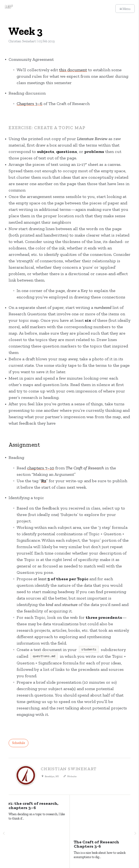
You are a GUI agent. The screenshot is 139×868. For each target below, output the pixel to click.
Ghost (127, 838)
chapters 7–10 (41, 468)
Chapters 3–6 (30, 104)
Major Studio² (18, 838)
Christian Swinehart (22, 41)
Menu (125, 9)
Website (72, 776)
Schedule (19, 743)
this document (73, 70)
